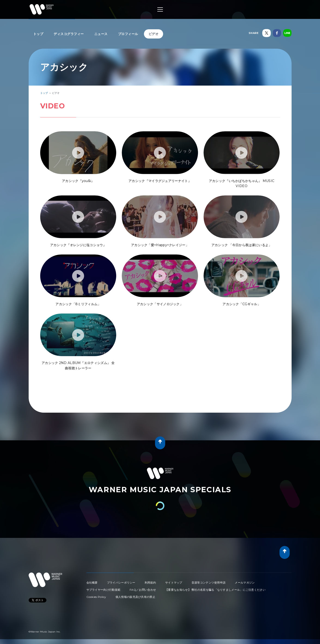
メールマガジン (245, 583)
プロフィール (128, 34)
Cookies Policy (96, 597)
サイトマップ (174, 583)
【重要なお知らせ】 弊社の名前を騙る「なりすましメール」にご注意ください (215, 590)
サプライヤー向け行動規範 (104, 590)
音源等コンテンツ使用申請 (209, 583)
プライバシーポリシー (121, 583)
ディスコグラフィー (69, 34)
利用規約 (150, 583)
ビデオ (154, 34)
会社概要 (92, 583)
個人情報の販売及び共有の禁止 (135, 597)
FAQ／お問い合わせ (143, 590)
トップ (38, 34)
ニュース (101, 34)
